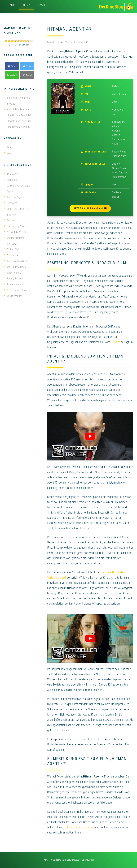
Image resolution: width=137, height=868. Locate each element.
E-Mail (27, 75)
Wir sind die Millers (15, 232)
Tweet (27, 66)
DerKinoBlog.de (88, 860)
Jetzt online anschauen (90, 208)
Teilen (12, 66)
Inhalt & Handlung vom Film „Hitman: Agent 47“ (19, 112)
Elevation (10, 220)
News (42, 5)
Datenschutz (58, 860)
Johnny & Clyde (13, 278)
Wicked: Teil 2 (12, 249)
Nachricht (12, 75)
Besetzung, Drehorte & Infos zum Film (18, 101)
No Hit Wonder (13, 296)
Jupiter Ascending (15, 284)
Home (11, 5)
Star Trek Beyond (14, 197)
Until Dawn (11, 244)
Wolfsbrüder (12, 255)
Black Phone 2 (13, 273)
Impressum (47, 860)
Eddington (10, 180)
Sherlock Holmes (14, 238)
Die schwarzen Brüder (17, 261)
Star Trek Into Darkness (18, 290)
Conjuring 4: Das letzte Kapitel (17, 188)
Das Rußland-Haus (15, 267)
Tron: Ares (11, 203)
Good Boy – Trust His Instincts (17, 212)
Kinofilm (115, 342)
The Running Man (14, 226)
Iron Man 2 (11, 174)
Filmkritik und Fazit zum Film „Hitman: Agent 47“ (19, 124)
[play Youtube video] (90, 436)
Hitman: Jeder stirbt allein (79, 827)
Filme (26, 5)
